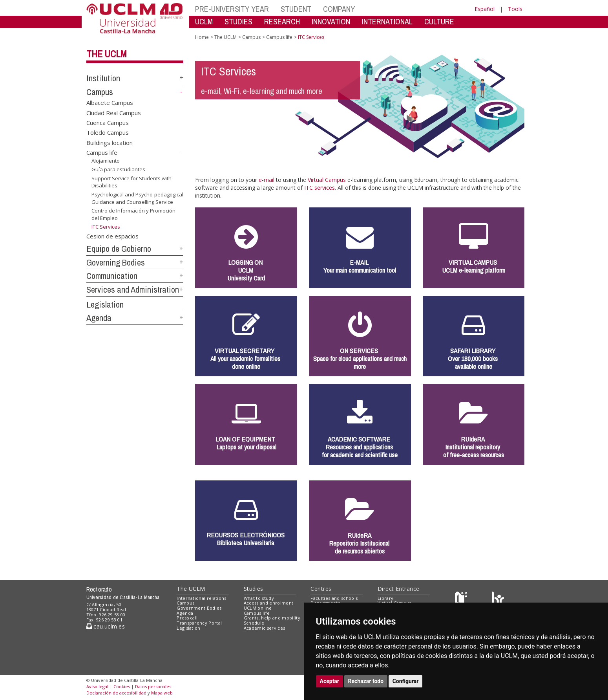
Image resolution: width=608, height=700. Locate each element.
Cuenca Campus (108, 123)
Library (385, 598)
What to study (259, 598)
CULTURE (439, 21)
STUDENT (296, 9)
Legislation (105, 304)
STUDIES (238, 21)
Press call (187, 618)
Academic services (265, 628)
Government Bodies (199, 608)
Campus (100, 92)
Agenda (99, 318)
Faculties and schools (334, 598)
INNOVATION (331, 21)
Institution (103, 78)
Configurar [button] (406, 681)
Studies (254, 589)
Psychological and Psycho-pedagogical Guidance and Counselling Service (137, 198)
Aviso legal (97, 686)
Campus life (102, 152)
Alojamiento (106, 161)
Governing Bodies (116, 262)
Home (202, 37)
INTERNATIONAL (387, 21)
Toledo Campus (108, 132)
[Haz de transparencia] (462, 600)
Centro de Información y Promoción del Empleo (133, 214)
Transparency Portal (199, 623)
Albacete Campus (110, 103)
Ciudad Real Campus (114, 112)
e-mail (267, 180)
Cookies (122, 686)
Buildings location (110, 142)
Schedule (254, 623)
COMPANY (339, 9)
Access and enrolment (269, 603)
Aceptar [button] (330, 681)
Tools (515, 9)
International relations (202, 598)
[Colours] (498, 600)
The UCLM (107, 54)
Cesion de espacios (112, 236)
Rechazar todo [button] (366, 681)
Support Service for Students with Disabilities (131, 182)
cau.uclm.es (106, 626)
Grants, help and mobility (272, 618)
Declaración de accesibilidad (116, 693)
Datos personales (153, 686)
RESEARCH (282, 21)
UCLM (204, 21)
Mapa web (162, 693)
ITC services (320, 188)
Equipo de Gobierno (119, 249)
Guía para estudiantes (118, 169)
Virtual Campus (327, 180)
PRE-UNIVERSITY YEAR (232, 9)
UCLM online (258, 608)
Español (485, 9)
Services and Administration (133, 290)
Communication (112, 276)
